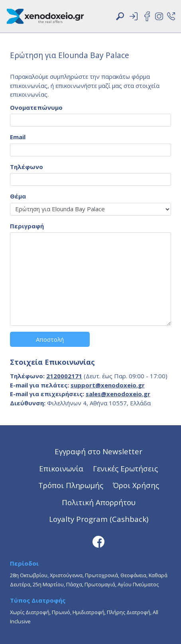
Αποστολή (50, 339)
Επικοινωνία (61, 468)
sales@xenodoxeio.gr (118, 394)
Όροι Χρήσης (136, 485)
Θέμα (18, 196)
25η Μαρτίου (48, 584)
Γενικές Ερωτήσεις (125, 468)
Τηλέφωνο (27, 167)
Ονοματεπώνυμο (36, 107)
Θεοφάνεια (133, 575)
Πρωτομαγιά (100, 584)
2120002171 (64, 376)
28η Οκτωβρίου (29, 575)
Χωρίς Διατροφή (30, 612)
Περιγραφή (27, 226)
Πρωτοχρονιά (101, 575)
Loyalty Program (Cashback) (99, 519)
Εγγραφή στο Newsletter (98, 451)
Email (18, 137)
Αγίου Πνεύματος (138, 584)
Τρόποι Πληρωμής (71, 485)
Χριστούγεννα (66, 575)
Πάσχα (74, 584)
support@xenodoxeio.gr (108, 385)
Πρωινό (61, 612)
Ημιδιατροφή (89, 612)
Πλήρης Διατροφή (129, 612)
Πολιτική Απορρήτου (99, 502)
